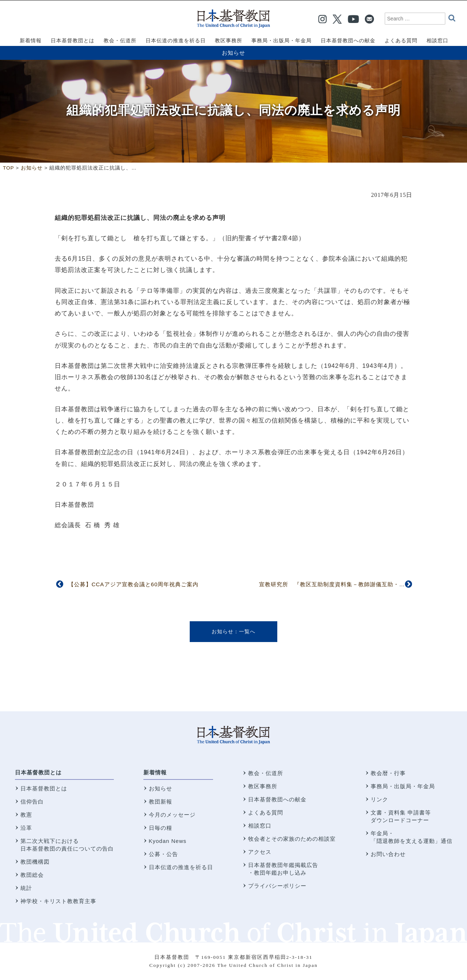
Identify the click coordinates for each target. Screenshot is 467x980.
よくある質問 (266, 812)
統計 (26, 888)
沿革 (26, 828)
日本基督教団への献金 (277, 799)
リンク (379, 799)
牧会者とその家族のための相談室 (292, 839)
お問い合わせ (388, 854)
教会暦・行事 (388, 773)
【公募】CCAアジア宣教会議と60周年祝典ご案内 (133, 584)
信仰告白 (32, 802)
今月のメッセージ (172, 815)
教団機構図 (35, 862)
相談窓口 (260, 826)
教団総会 (32, 875)
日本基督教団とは (38, 772)
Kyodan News (168, 841)
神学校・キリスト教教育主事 (58, 901)
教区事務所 (263, 786)
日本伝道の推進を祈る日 (181, 867)
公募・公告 (163, 854)
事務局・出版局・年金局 (403, 786)
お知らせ (233, 53)
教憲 (26, 815)
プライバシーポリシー (277, 886)
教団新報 (161, 802)
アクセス (260, 852)
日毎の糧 (161, 828)
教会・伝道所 (266, 773)
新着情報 (155, 772)
